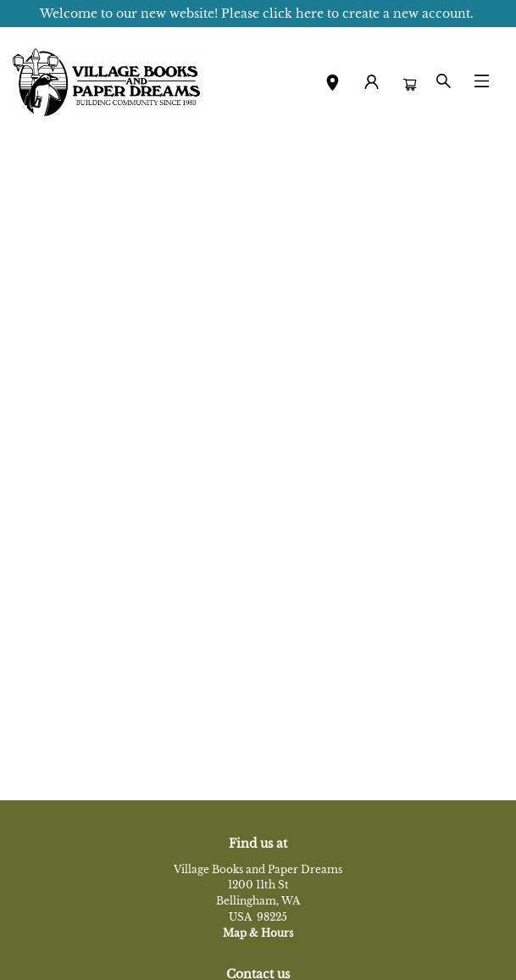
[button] (333, 85)
